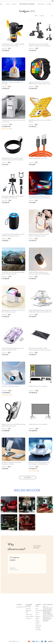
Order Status (29, 618)
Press (37, 615)
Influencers (38, 616)
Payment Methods (30, 616)
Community (38, 630)
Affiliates (38, 618)
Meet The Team (39, 611)
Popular (14, 4)
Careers (37, 613)
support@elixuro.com (21, 607)
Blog (37, 609)
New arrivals (41, 4)
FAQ (27, 613)
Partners (37, 624)
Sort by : (36, 16)
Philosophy (38, 628)
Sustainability (38, 626)
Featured (49, 4)
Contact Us (28, 609)
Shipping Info (29, 611)
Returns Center (29, 615)
